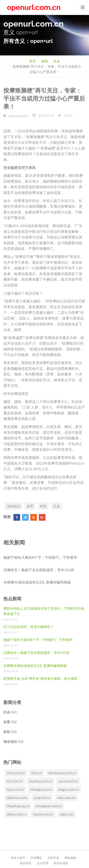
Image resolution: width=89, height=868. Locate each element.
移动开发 (26, 863)
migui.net (66, 814)
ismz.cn (37, 773)
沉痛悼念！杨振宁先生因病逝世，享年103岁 (39, 570)
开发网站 (36, 858)
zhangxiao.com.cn (49, 806)
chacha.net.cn (43, 814)
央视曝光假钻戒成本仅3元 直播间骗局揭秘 (37, 582)
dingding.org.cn (18, 806)
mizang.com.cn (41, 789)
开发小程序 (18, 858)
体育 (30, 506)
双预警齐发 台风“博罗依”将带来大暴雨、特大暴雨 (40, 678)
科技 (43, 506)
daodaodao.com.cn (62, 773)
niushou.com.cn (41, 781)
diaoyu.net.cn (17, 814)
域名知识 (13, 506)
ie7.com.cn (15, 781)
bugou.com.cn (69, 789)
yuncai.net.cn (68, 781)
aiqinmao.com (17, 798)
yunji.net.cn (42, 798)
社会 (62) (10, 712)
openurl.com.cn (18, 116)
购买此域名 (61, 863)
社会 (57, 61)
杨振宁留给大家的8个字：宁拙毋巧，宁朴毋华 (40, 557)
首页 (32, 61)
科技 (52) (10, 732)
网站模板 (70, 858)
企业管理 (43, 863)
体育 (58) (10, 722)
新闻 (45, 61)
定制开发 (53, 858)
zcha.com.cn (16, 773)
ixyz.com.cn (15, 789)
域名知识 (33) (13, 742)
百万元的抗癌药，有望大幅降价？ (29, 627)
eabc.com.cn (66, 798)
